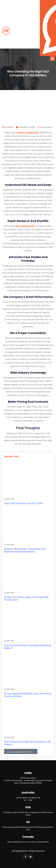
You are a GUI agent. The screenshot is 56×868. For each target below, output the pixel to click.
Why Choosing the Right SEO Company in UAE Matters (28, 743)
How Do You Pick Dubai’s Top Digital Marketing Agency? (28, 647)
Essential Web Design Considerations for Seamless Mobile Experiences (25, 550)
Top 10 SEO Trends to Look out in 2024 (23, 503)
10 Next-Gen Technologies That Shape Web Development (26, 598)
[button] (52, 59)
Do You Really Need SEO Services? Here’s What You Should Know (28, 695)
